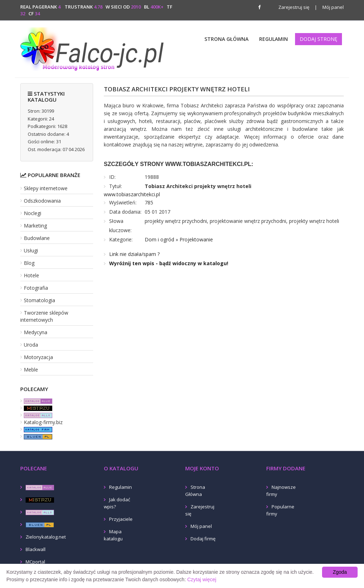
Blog (29, 263)
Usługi (31, 250)
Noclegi (33, 213)
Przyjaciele (121, 519)
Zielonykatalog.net (46, 537)
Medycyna (36, 332)
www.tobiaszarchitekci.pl (132, 194)
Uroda (31, 345)
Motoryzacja (38, 357)
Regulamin (274, 39)
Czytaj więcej (202, 579)
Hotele (31, 275)
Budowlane (37, 238)
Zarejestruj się (294, 7)
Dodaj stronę (318, 39)
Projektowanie (196, 239)
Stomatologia (39, 300)
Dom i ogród (159, 239)
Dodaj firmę (203, 539)
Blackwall (36, 549)
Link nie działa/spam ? (134, 254)
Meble (31, 370)
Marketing (35, 226)
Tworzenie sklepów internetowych (44, 316)
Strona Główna (226, 39)
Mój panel (329, 7)
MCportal (35, 562)
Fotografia (36, 288)
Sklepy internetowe (46, 188)
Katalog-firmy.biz (43, 422)
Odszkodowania (42, 201)
